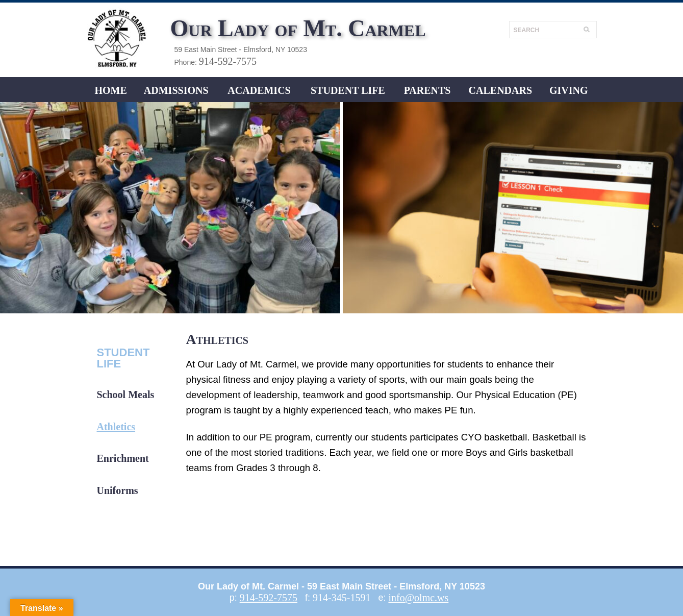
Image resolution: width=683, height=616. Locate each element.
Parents (427, 90)
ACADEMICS (259, 90)
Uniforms (118, 490)
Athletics (116, 427)
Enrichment (123, 458)
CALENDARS (500, 90)
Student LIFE (348, 90)
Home (110, 90)
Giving (569, 90)
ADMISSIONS (176, 90)
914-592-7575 (228, 61)
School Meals (126, 395)
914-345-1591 (341, 598)
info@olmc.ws (418, 598)
